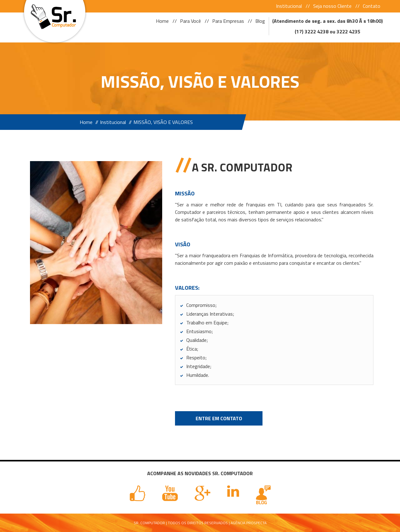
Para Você (190, 21)
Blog (260, 21)
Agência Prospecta (249, 523)
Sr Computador (52, 15)
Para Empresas (228, 21)
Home (162, 21)
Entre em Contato (219, 418)
